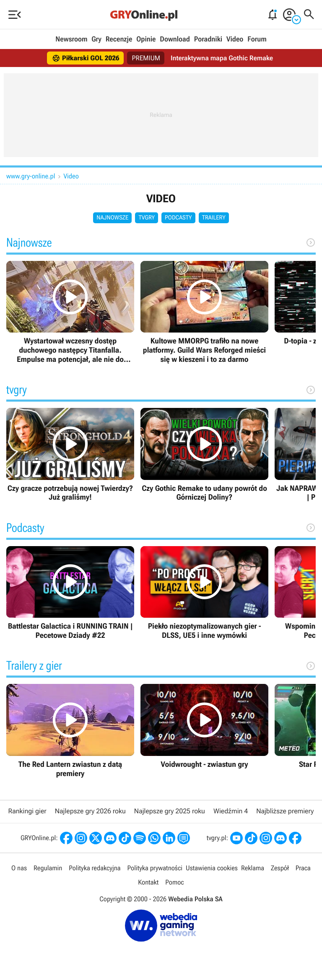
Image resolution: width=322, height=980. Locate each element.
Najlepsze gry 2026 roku (90, 811)
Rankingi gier (27, 811)
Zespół (280, 868)
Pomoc (174, 882)
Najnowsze (112, 218)
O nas (19, 868)
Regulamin (48, 868)
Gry (96, 39)
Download (175, 39)
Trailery (214, 218)
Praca (303, 868)
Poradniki (208, 39)
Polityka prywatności (155, 868)
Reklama (253, 868)
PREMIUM (146, 58)
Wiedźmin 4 (231, 811)
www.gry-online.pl (31, 176)
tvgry (147, 218)
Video (235, 39)
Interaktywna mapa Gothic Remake (222, 58)
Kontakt (148, 882)
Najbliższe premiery (285, 811)
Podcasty (178, 218)
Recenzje (119, 39)
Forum (257, 39)
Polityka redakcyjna (95, 868)
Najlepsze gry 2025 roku (170, 811)
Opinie (146, 39)
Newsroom (71, 39)
